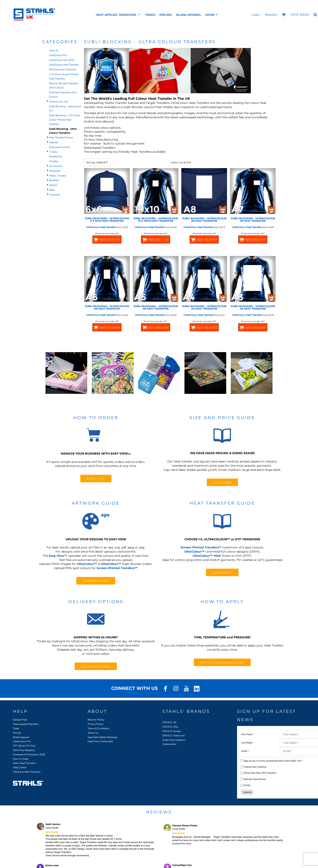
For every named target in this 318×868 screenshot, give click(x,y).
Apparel (54, 142)
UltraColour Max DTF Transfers (260, 773)
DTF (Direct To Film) (24, 746)
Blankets (54, 180)
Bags (52, 190)
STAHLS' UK (169, 722)
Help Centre (20, 767)
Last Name (248, 743)
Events (247, 785)
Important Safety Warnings (103, 737)
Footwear (54, 195)
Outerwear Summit (59, 147)
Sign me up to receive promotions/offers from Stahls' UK (273, 761)
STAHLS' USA (170, 727)
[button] (284, 15)
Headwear (55, 171)
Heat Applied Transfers (26, 724)
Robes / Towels (58, 176)
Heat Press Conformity (100, 741)
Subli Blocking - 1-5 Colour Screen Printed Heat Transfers (65, 120)
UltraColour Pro (58, 55)
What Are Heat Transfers (27, 772)
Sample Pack (20, 720)
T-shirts (53, 152)
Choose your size (59, 102)
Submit (247, 792)
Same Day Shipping (24, 750)
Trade (16, 728)
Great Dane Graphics (174, 740)
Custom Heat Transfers (255, 767)
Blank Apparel (21, 737)
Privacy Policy (96, 724)
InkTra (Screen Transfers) (63, 69)
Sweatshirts (56, 156)
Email (245, 751)
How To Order (21, 759)
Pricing (17, 733)
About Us (93, 733)
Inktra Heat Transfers (24, 763)
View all (54, 50)
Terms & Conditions (99, 728)
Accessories (56, 166)
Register (271, 15)
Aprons (53, 185)
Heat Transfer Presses (61, 137)
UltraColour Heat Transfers (64, 65)
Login (256, 15)
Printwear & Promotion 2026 (29, 755)
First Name (248, 734)
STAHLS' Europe (172, 731)
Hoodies (54, 161)
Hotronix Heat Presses (255, 779)
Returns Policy (96, 720)
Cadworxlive (169, 744)
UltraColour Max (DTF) (62, 60)
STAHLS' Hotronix (173, 736)
